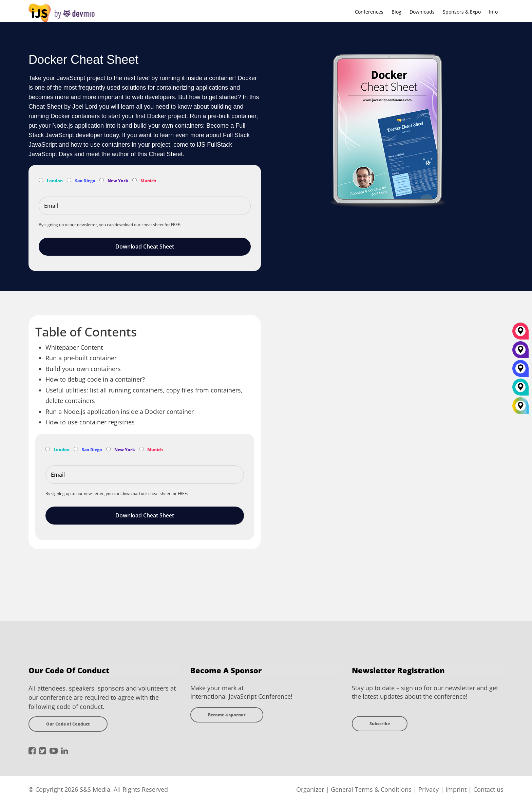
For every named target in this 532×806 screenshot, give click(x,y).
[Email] (145, 206)
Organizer (310, 789)
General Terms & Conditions (371, 789)
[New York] (520, 352)
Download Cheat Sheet (145, 246)
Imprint (456, 789)
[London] (520, 389)
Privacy (429, 789)
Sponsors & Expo (462, 12)
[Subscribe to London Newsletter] (41, 180)
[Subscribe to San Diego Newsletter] (69, 180)
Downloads (422, 12)
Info (493, 12)
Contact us (488, 789)
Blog (396, 12)
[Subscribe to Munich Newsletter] (135, 180)
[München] (520, 333)
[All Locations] (520, 406)
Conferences (369, 12)
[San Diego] (520, 371)
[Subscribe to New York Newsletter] (102, 180)
